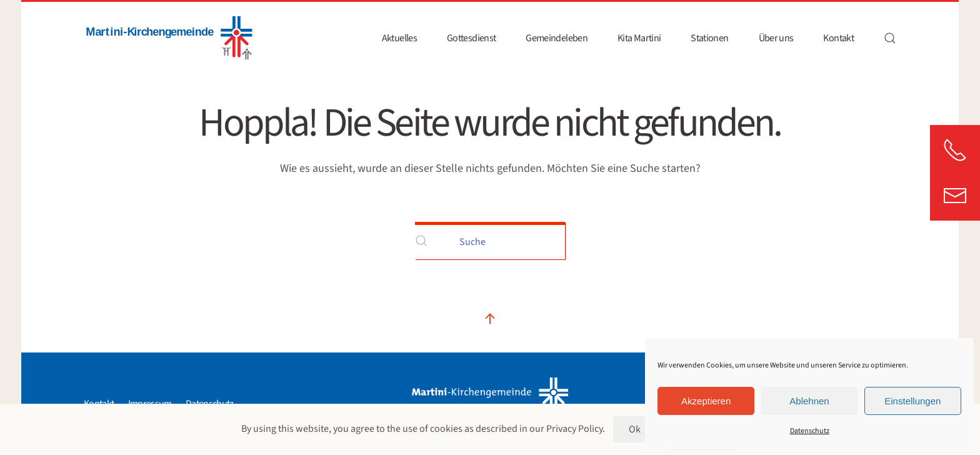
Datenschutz (810, 431)
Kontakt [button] (838, 38)
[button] (890, 38)
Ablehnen (809, 401)
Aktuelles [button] (399, 38)
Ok (634, 429)
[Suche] (490, 241)
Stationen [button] (709, 38)
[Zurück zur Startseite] (168, 38)
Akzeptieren (706, 401)
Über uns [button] (776, 38)
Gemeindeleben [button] (557, 38)
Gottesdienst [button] (471, 38)
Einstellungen (912, 401)
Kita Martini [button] (639, 38)
